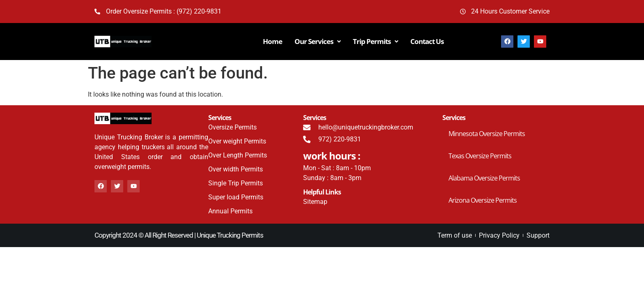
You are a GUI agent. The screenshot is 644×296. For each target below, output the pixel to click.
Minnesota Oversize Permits (487, 134)
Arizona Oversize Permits (483, 200)
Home (273, 41)
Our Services (317, 41)
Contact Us (427, 41)
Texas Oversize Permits (480, 156)
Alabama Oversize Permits (484, 178)
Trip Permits (375, 41)
